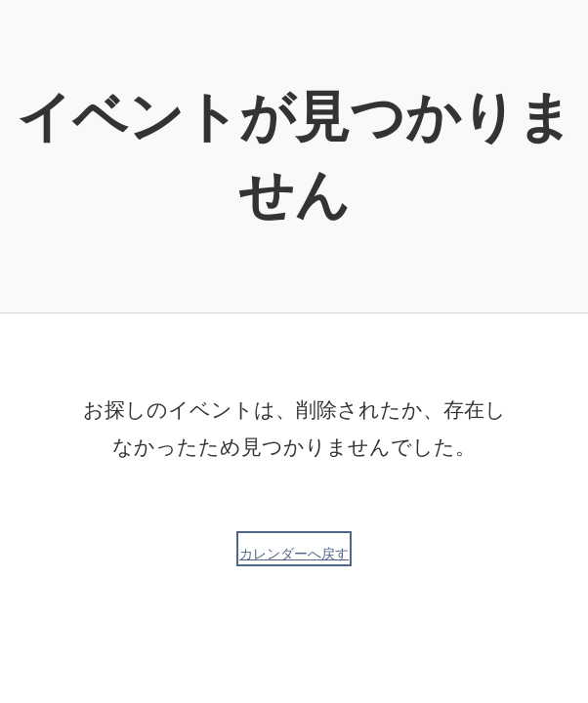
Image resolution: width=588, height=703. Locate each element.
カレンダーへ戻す (294, 554)
